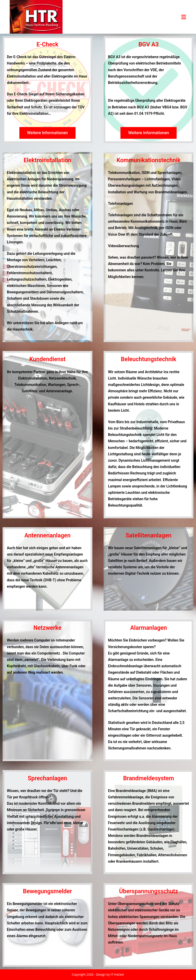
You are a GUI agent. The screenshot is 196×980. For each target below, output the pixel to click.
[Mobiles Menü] (184, 17)
